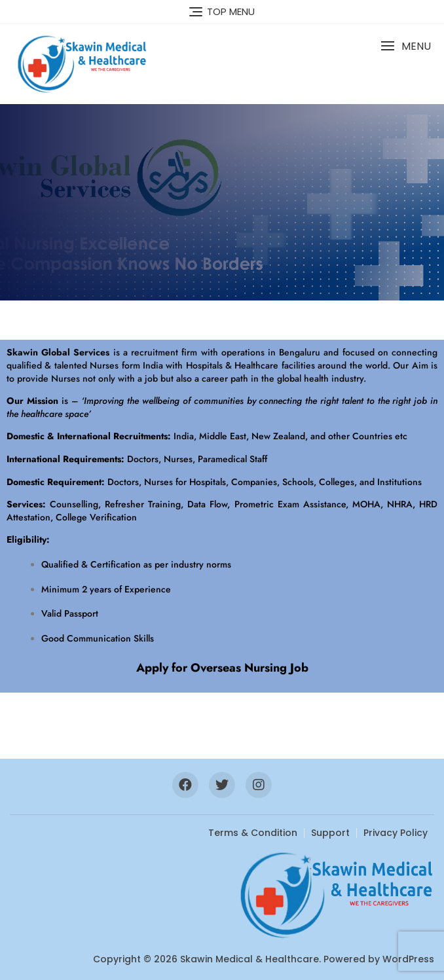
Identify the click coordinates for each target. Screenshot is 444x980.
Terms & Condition (253, 833)
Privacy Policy (396, 833)
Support (330, 833)
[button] (406, 46)
